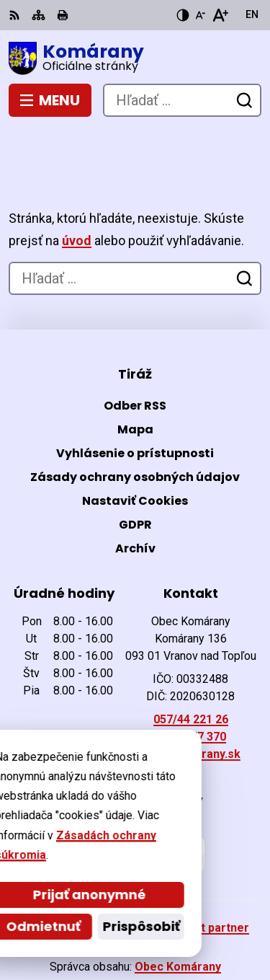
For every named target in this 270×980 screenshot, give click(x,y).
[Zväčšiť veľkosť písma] (220, 15)
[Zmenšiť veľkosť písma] (200, 15)
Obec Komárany (178, 922)
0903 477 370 (191, 692)
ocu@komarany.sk (190, 709)
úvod (77, 196)
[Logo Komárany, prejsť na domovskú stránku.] (135, 58)
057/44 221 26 (191, 675)
